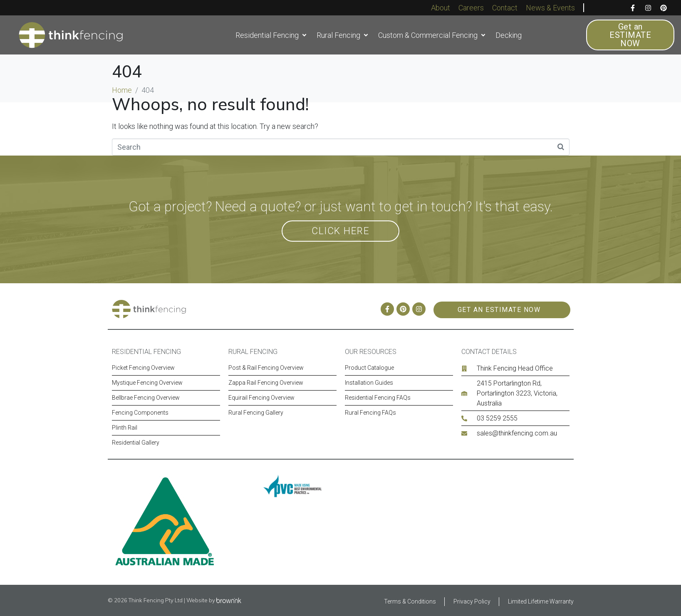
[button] (272, 35)
